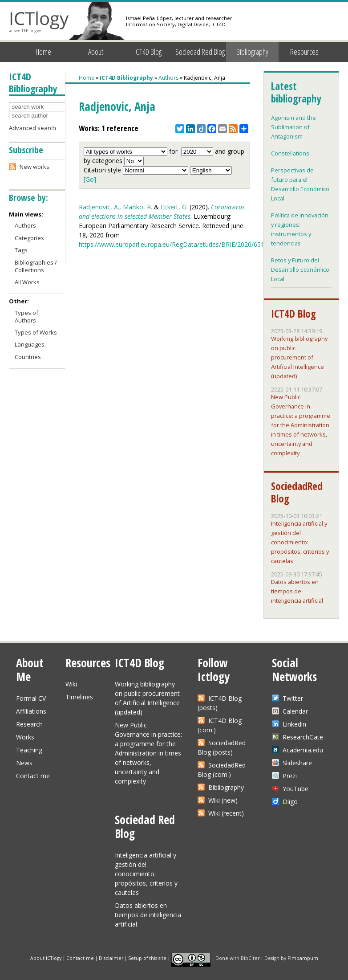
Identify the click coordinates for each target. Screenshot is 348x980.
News (24, 763)
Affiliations (31, 711)
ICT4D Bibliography (126, 78)
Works (25, 737)
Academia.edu (303, 750)
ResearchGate (303, 737)
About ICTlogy (46, 958)
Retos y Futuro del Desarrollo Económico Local (300, 269)
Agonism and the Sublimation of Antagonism (293, 127)
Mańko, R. (138, 207)
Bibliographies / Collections (36, 266)
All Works (27, 282)
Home (43, 52)
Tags (21, 250)
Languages (30, 344)
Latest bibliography (296, 92)
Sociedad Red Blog (200, 52)
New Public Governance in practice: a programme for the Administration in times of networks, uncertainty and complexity (301, 425)
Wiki (71, 684)
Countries (28, 357)
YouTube (295, 789)
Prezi (290, 776)
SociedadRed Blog (297, 492)
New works (34, 167)
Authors (168, 78)
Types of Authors (26, 316)
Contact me (33, 776)
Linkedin (294, 724)
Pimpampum (303, 958)
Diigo (290, 802)
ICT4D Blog (148, 52)
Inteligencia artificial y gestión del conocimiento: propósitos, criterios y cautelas (300, 542)
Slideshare (297, 763)
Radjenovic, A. (99, 207)
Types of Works (36, 332)
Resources (304, 52)
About (96, 52)
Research (29, 724)
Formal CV (31, 698)
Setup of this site (147, 958)
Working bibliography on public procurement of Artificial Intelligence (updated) (299, 357)
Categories (29, 238)
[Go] (90, 179)
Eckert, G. (174, 207)
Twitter (293, 698)
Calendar (295, 711)
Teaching (29, 750)
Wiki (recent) (226, 813)
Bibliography (252, 52)
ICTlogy (39, 22)
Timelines (79, 697)
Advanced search (32, 128)
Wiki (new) (223, 800)
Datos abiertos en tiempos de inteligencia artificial (297, 591)
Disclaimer (111, 958)
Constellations (290, 153)
